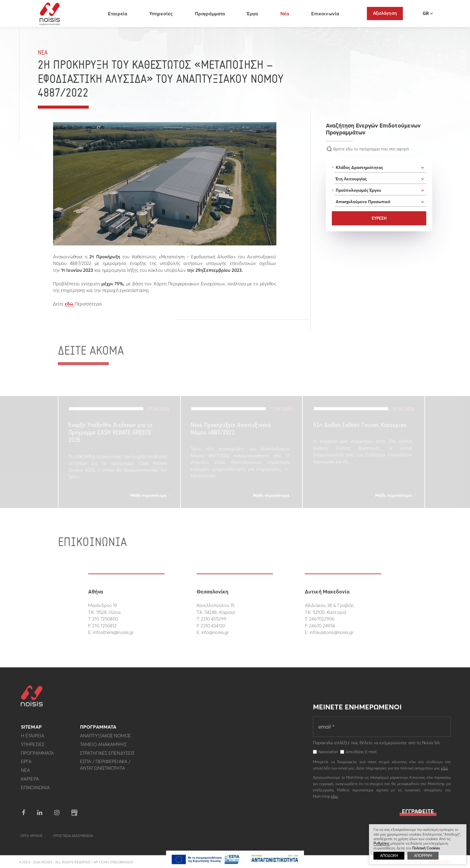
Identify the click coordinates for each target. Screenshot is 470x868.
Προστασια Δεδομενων (73, 839)
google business (74, 816)
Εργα (26, 765)
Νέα (286, 14)
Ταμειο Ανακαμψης (103, 748)
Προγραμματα (37, 756)
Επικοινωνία (326, 14)
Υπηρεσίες (162, 14)
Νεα (43, 53)
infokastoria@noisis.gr (332, 632)
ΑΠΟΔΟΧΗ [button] (389, 856)
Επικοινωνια (35, 791)
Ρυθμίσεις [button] (381, 843)
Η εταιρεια (33, 739)
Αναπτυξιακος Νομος (105, 739)
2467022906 (322, 619)
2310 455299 (214, 619)
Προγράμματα (211, 14)
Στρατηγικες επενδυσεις (107, 756)
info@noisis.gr (215, 632)
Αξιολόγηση (385, 13)
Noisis (51, 14)
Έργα (254, 14)
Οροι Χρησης (31, 839)
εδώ (70, 304)
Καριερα (30, 782)
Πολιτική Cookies (426, 848)
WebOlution (440, 865)
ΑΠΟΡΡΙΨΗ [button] (423, 856)
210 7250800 (105, 619)
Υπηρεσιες (33, 748)
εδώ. (335, 799)
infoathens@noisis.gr (113, 632)
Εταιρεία (119, 14)
